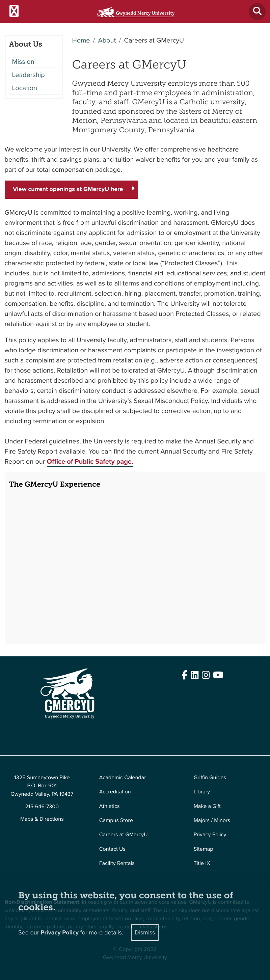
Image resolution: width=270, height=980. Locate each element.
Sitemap (204, 849)
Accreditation (115, 792)
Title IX (202, 863)
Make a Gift (207, 806)
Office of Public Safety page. (90, 461)
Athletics (110, 806)
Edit (9, 739)
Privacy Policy (210, 835)
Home (81, 40)
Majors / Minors (212, 821)
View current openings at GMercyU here (68, 189)
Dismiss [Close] (145, 932)
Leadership (29, 75)
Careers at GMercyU (124, 835)
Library (202, 792)
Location (25, 88)
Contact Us (112, 849)
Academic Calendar (123, 778)
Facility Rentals (117, 863)
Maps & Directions (42, 819)
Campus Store (116, 821)
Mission (23, 61)
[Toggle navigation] (14, 12)
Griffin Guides (210, 778)
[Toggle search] (257, 11)
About (107, 40)
